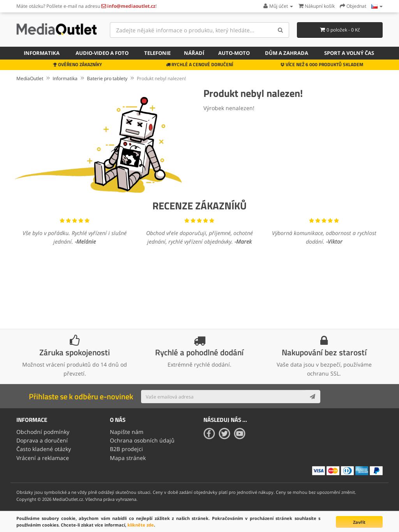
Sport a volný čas (349, 53)
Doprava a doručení (42, 440)
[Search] (280, 30)
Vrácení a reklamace (43, 458)
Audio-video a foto (102, 53)
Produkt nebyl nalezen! (161, 78)
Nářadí (194, 53)
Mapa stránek (128, 458)
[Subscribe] (312, 397)
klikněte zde (141, 525)
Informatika (42, 53)
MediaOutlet (30, 78)
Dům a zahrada (287, 53)
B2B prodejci (126, 449)
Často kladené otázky (44, 449)
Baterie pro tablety (107, 78)
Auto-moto (234, 53)
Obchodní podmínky (43, 432)
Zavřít (359, 522)
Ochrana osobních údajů (142, 440)
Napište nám (127, 432)
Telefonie (157, 53)
